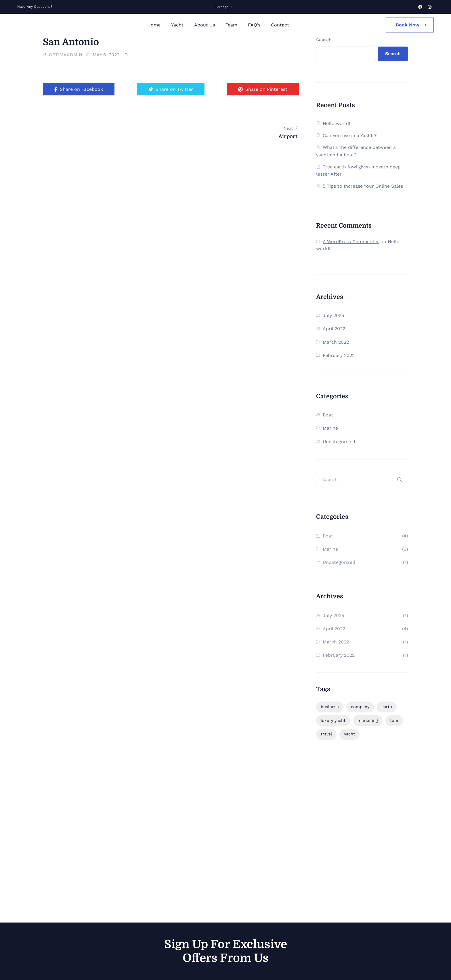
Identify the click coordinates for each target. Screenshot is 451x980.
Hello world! (336, 123)
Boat (328, 415)
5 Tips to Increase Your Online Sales (363, 186)
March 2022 (336, 342)
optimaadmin (66, 55)
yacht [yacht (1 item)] (349, 734)
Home (154, 25)
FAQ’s (254, 25)
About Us (205, 25)
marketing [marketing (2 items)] (368, 720)
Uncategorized (339, 442)
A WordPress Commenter (351, 242)
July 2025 (333, 315)
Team (231, 25)
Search (324, 40)
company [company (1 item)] (360, 707)
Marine (330, 428)
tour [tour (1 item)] (394, 720)
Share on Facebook (79, 89)
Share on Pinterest (263, 89)
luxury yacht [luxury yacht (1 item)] (333, 720)
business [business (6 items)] (330, 707)
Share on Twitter (171, 89)
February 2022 (339, 355)
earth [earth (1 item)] (387, 707)
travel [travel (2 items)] (326, 734)
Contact (280, 25)
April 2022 (334, 329)
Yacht (177, 25)
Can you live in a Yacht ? (350, 136)
